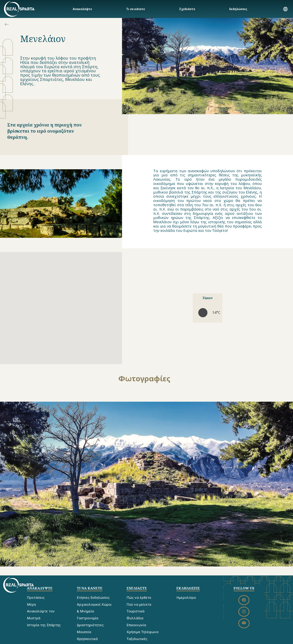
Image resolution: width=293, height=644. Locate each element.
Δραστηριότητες (90, 625)
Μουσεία (84, 632)
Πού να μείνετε (139, 604)
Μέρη (31, 604)
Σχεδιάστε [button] (187, 9)
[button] (285, 10)
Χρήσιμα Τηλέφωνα (142, 632)
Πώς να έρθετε (139, 598)
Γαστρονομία (88, 618)
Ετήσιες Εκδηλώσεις (93, 598)
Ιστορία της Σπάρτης (44, 625)
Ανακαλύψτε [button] (82, 9)
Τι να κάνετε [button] (135, 9)
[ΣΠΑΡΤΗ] (19, 9)
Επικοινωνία (136, 625)
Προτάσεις (36, 598)
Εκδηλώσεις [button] (238, 9)
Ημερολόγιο (186, 598)
